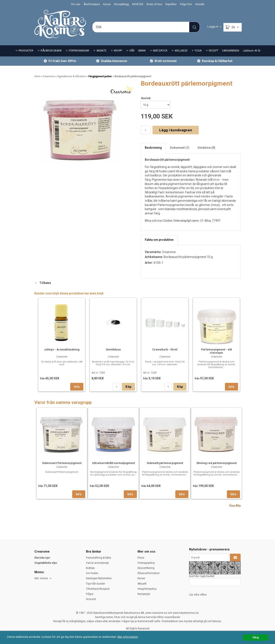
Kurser (107, 4)
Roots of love (154, 4)
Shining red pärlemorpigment (216, 463)
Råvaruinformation (149, 573)
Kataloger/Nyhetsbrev (99, 578)
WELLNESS (181, 51)
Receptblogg (121, 4)
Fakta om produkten (159, 240)
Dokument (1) (180, 148)
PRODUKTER (26, 51)
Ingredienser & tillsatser (72, 76)
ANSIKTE (102, 51)
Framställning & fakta (99, 558)
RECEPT (214, 51)
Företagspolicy (146, 563)
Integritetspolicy (147, 589)
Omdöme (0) (206, 148)
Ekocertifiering (146, 568)
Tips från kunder (95, 584)
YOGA (198, 51)
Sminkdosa (113, 349)
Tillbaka (43, 283)
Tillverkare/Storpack (98, 589)
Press (141, 558)
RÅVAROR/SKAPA (51, 51)
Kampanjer (144, 594)
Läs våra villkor (198, 595)
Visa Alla (235, 506)
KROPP (118, 51)
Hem (37, 76)
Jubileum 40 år (252, 51)
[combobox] (43, 578)
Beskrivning (153, 148)
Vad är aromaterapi (97, 563)
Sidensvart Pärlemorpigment (62, 463)
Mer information (128, 637)
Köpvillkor (171, 4)
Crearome (49, 76)
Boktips (90, 568)
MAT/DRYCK (160, 51)
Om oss (76, 4)
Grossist (91, 599)
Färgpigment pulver (100, 76)
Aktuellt (142, 584)
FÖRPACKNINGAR (79, 51)
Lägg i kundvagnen (176, 130)
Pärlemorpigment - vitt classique (216, 351)
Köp (128, 387)
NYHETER (138, 4)
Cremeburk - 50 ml (165, 349)
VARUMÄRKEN (231, 51)
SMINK (142, 51)
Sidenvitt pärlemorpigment (165, 463)
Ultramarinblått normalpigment (113, 463)
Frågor (90, 594)
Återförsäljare (92, 4)
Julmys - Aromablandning (62, 349)
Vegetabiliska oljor (46, 563)
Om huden (92, 573)
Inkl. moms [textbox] (41, 578)
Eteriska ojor (42, 558)
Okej (256, 637)
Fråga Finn (186, 4)
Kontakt (200, 4)
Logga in (213, 27)
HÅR (132, 51)
